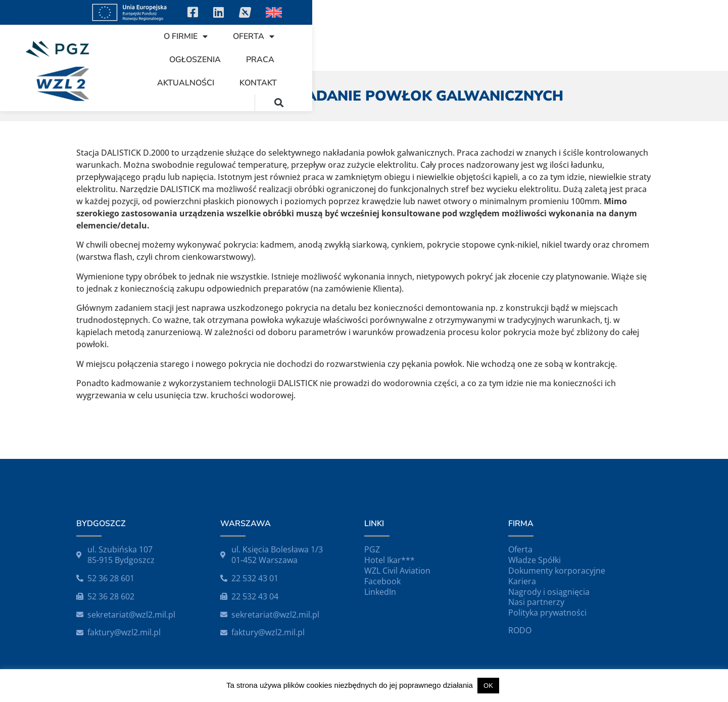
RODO (520, 630)
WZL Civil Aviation (397, 571)
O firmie (286, 48)
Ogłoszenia (426, 48)
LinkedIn (380, 592)
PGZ (372, 549)
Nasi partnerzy (536, 602)
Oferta (354, 48)
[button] (694, 47)
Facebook (382, 581)
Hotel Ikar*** (390, 560)
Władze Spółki (535, 560)
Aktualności (559, 48)
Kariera (522, 581)
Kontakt (632, 48)
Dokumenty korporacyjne (557, 571)
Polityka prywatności (547, 613)
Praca (491, 48)
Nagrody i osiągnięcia (549, 592)
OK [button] (488, 686)
